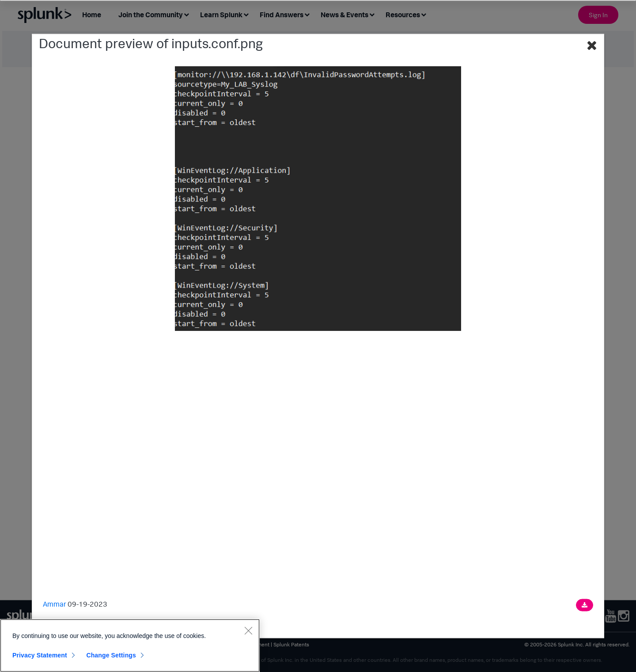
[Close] (248, 630)
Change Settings (111, 655)
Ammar (55, 604)
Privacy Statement (40, 655)
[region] (130, 645)
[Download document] (585, 605)
